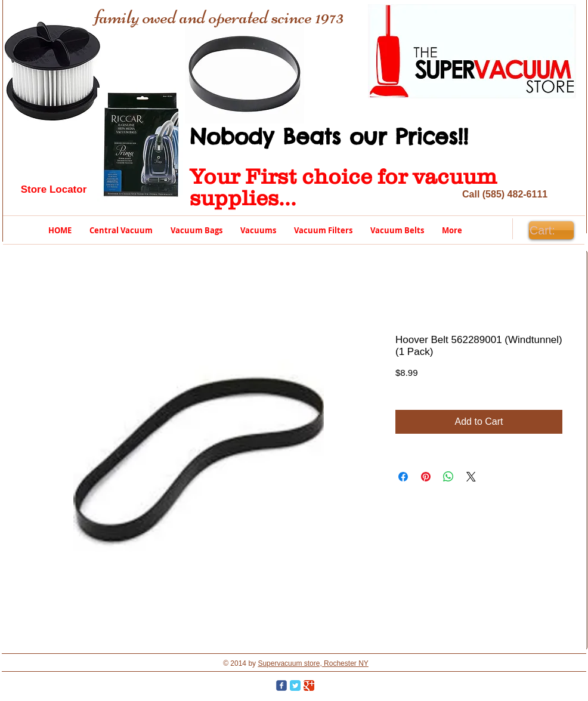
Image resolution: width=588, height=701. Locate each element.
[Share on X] (471, 477)
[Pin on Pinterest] (426, 477)
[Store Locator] (54, 190)
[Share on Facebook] (403, 477)
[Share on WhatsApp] (448, 477)
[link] (551, 231)
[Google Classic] (309, 685)
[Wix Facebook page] (281, 685)
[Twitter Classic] (295, 685)
